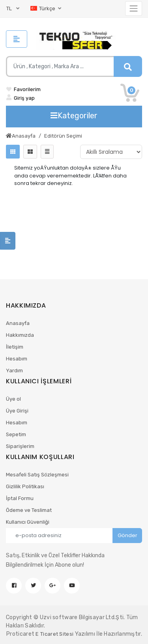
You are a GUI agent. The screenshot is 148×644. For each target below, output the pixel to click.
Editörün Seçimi (63, 136)
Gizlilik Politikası (25, 486)
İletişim (15, 347)
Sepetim (16, 434)
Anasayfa (21, 136)
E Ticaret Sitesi (54, 634)
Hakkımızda (20, 335)
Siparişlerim (20, 446)
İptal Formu (20, 498)
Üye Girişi (17, 411)
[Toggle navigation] (134, 8)
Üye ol (13, 399)
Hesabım (17, 359)
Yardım (14, 371)
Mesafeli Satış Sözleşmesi (37, 475)
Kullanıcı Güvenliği (28, 522)
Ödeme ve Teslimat (29, 510)
